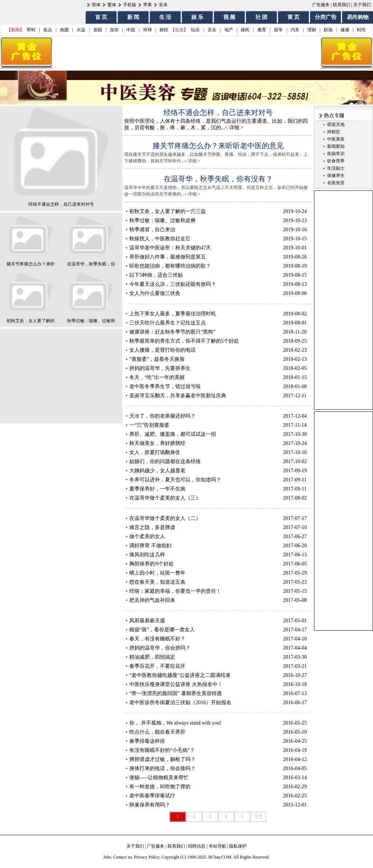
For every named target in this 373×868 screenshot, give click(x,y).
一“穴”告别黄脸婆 (149, 425)
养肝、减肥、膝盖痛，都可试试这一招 (173, 434)
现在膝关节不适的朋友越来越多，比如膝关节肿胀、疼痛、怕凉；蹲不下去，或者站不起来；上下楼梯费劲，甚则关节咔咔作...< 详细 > (222, 152)
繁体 (112, 5)
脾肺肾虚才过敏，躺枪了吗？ (162, 759)
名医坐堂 (336, 183)
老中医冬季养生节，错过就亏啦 (165, 386)
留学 (278, 30)
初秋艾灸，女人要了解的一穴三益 (168, 211)
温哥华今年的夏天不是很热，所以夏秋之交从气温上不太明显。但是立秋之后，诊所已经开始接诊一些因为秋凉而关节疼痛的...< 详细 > (222, 185)
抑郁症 (334, 132)
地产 (229, 30)
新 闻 (133, 17)
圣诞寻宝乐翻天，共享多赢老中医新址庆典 (178, 396)
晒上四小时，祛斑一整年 (157, 573)
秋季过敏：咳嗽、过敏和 (91, 321)
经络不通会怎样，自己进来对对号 (61, 204)
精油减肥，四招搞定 (152, 657)
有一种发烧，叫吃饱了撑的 (160, 787)
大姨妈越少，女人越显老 (157, 471)
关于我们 (362, 5)
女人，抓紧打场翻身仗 (155, 452)
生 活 (165, 17)
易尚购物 (358, 17)
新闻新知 (336, 146)
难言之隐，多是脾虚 (152, 527)
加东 (114, 30)
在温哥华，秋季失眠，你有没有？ (218, 179)
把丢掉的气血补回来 (152, 600)
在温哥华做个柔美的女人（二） (165, 518)
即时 (31, 30)
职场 (328, 30)
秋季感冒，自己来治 (152, 230)
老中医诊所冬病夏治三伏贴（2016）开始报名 (180, 703)
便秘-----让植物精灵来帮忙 (159, 778)
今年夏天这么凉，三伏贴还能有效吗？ (173, 284)
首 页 (101, 17)
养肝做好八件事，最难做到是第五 (168, 257)
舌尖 (212, 30)
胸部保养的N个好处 (152, 564)
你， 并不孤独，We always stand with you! (175, 723)
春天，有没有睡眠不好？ (157, 639)
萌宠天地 (336, 125)
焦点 (48, 30)
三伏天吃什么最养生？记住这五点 (168, 323)
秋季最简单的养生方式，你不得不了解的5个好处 (184, 341)
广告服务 (321, 5)
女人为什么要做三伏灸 (155, 293)
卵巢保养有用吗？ (150, 805)
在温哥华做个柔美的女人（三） (165, 498)
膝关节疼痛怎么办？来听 (31, 264)
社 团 (262, 17)
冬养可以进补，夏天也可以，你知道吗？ (175, 480)
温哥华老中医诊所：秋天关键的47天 (170, 248)
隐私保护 (238, 846)
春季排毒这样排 (147, 741)
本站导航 (217, 846)
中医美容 (336, 139)
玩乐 (195, 30)
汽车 (295, 30)
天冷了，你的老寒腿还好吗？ (162, 416)
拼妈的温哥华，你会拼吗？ (160, 648)
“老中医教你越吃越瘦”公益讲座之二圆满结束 (180, 675)
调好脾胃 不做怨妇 (150, 546)
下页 (258, 817)
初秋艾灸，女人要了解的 (31, 321)
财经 (164, 30)
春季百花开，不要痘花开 (157, 666)
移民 (245, 30)
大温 (81, 30)
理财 (312, 30)
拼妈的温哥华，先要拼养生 (160, 368)
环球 (148, 30)
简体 (96, 5)
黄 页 (294, 17)
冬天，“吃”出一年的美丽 (157, 377)
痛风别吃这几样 (147, 555)
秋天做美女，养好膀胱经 (157, 443)
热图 (64, 30)
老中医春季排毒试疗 (152, 796)
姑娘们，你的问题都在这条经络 (165, 461)
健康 (345, 30)
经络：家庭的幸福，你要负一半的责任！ (175, 591)
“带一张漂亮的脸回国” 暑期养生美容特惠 (176, 693)
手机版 (130, 5)
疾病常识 (336, 154)
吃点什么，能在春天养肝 (157, 732)
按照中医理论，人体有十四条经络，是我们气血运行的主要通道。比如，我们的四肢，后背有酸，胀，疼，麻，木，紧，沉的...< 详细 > (223, 119)
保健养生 (336, 175)
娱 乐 (197, 17)
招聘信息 (197, 846)
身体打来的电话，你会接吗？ (162, 768)
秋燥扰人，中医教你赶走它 (160, 239)
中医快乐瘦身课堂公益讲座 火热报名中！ (176, 684)
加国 (98, 30)
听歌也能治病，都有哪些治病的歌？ (170, 266)
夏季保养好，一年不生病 (157, 489)
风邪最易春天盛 (147, 621)
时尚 (361, 30)
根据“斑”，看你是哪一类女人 (162, 630)
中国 (131, 30)
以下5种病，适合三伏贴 (156, 275)
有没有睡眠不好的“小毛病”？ (162, 750)
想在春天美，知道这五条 (157, 582)
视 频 (229, 17)
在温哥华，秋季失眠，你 (91, 264)
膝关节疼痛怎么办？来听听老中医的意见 (218, 146)
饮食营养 (336, 161)
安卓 (163, 5)
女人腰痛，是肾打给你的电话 (162, 350)
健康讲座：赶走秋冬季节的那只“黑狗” (172, 332)
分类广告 (326, 17)
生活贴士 (336, 168)
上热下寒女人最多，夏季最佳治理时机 (173, 314)
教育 (262, 30)
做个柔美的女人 (147, 536)
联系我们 (342, 5)
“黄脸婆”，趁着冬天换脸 (157, 359)
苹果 (148, 5)
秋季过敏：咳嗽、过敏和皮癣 (162, 220)
